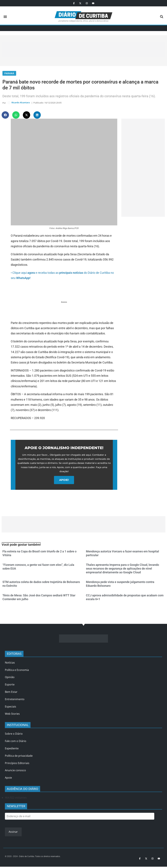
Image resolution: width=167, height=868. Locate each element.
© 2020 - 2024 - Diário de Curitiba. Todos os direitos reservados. (33, 858)
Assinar (13, 833)
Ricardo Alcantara (21, 103)
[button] (5, 17)
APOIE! (64, 481)
